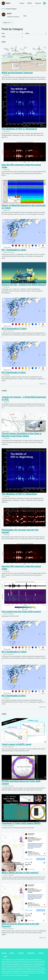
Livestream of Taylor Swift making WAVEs (21, 823)
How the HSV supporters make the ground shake (21, 166)
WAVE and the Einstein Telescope (17, 73)
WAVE (8, 3)
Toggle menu (7, 23)
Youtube (20, 953)
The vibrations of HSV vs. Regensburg (19, 129)
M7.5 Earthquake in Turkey (14, 329)
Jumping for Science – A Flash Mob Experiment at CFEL (24, 398)
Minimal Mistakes (24, 975)
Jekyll (17, 975)
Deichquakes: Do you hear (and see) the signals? (20, 531)
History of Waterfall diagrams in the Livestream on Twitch (24, 207)
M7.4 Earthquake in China (14, 372)
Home (22, 3)
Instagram (30, 953)
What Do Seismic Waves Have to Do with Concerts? (20, 925)
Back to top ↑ (43, 384)
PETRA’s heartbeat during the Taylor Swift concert (21, 782)
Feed (5, 957)
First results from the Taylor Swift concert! (21, 611)
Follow (25, 16)
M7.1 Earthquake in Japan (14, 250)
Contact (40, 953)
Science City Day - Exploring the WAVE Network (24, 285)
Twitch (11, 953)
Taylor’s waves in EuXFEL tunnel (16, 744)
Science (38, 3)
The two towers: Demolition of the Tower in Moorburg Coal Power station (22, 435)
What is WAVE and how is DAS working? (20, 873)
